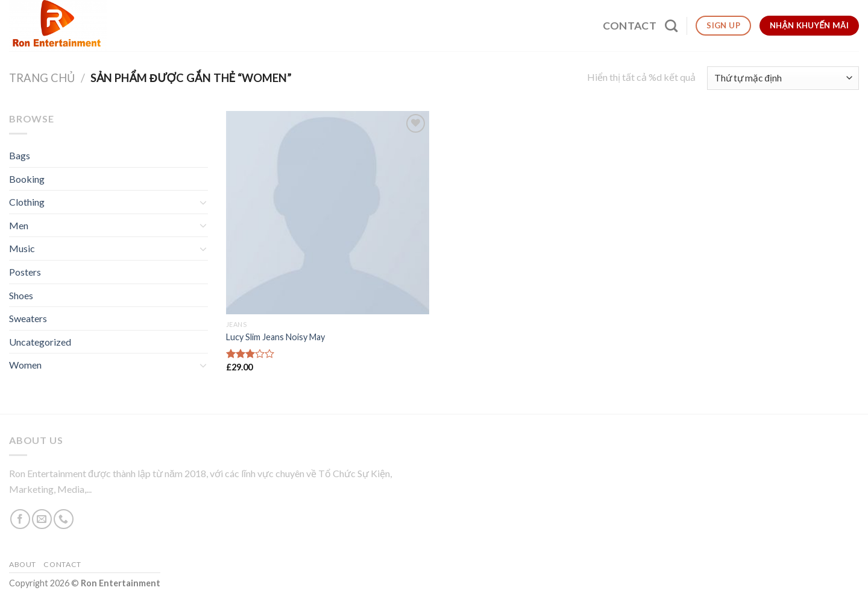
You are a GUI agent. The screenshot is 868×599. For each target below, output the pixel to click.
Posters (25, 272)
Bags (20, 155)
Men (19, 225)
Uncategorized (40, 342)
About (23, 564)
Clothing (27, 202)
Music (22, 248)
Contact (630, 26)
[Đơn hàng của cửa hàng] (783, 78)
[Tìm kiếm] (671, 26)
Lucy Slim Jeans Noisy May (275, 337)
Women (25, 365)
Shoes (21, 295)
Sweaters (28, 318)
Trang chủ (42, 78)
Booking (27, 179)
